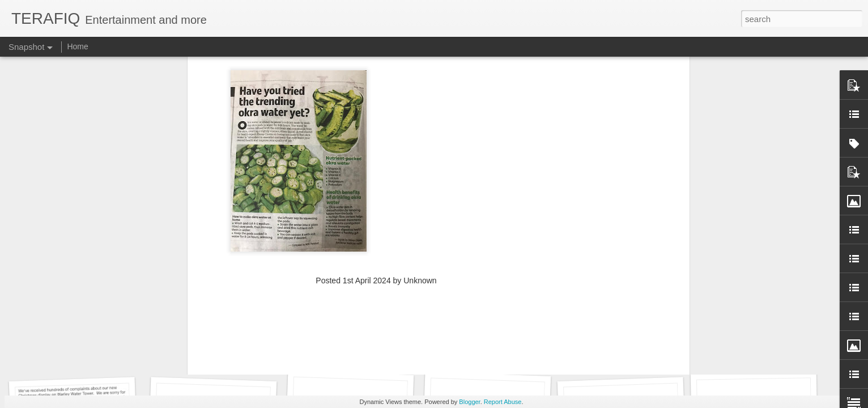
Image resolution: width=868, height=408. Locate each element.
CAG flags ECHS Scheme (764, 349)
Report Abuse (503, 402)
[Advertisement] (376, 89)
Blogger (469, 402)
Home (77, 46)
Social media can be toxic (626, 350)
